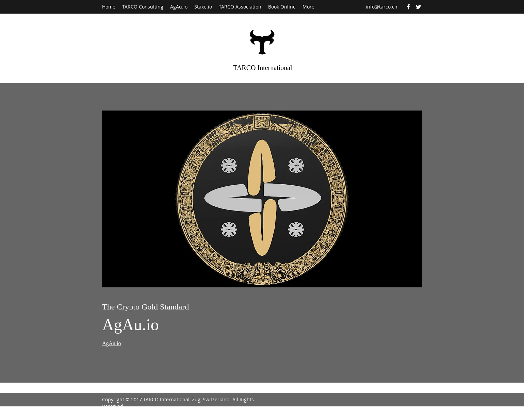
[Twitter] (419, 7)
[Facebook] (408, 7)
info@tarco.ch (382, 7)
